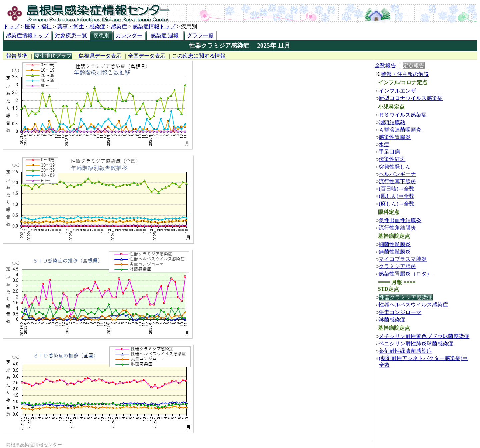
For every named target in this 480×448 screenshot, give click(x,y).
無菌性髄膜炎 (395, 252)
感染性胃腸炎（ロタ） (405, 274)
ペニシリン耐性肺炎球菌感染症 (416, 344)
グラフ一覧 (200, 35)
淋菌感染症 (392, 320)
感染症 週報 (165, 35)
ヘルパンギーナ (397, 174)
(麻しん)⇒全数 (396, 204)
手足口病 (389, 152)
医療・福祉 (38, 26)
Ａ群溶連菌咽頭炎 (400, 130)
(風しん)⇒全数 (396, 196)
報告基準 (17, 56)
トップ (11, 26)
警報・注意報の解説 (405, 74)
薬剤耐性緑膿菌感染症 (405, 351)
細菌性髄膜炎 (395, 244)
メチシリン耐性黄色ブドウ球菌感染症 (424, 336)
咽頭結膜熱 (392, 122)
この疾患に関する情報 (199, 56)
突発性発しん (395, 167)
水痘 (384, 144)
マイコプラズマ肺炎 (403, 259)
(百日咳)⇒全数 (396, 189)
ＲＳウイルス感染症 (403, 115)
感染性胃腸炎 (395, 137)
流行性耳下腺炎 (397, 181)
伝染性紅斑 (392, 159)
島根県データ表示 (100, 56)
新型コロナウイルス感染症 (411, 98)
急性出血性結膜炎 (400, 220)
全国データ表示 (147, 56)
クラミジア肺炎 (397, 266)
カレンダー (129, 35)
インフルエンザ (397, 91)
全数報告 (385, 65)
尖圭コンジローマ (400, 312)
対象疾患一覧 (71, 35)
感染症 (119, 26)
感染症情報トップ (154, 26)
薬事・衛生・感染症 (81, 26)
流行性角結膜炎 (397, 228)
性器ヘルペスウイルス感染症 (413, 305)
